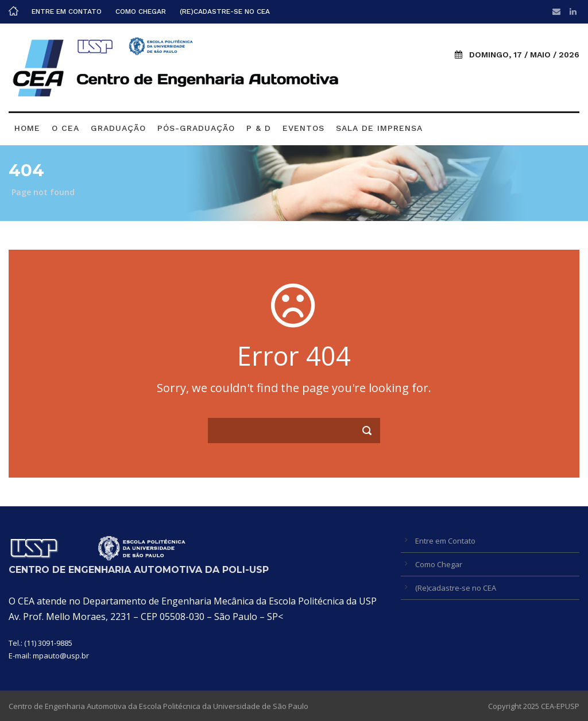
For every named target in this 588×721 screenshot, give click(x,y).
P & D (259, 128)
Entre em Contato (67, 11)
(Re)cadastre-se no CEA (225, 11)
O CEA (65, 128)
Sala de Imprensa (379, 128)
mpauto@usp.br (61, 656)
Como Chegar (141, 11)
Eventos (303, 128)
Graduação (118, 128)
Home (27, 128)
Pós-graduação (196, 128)
